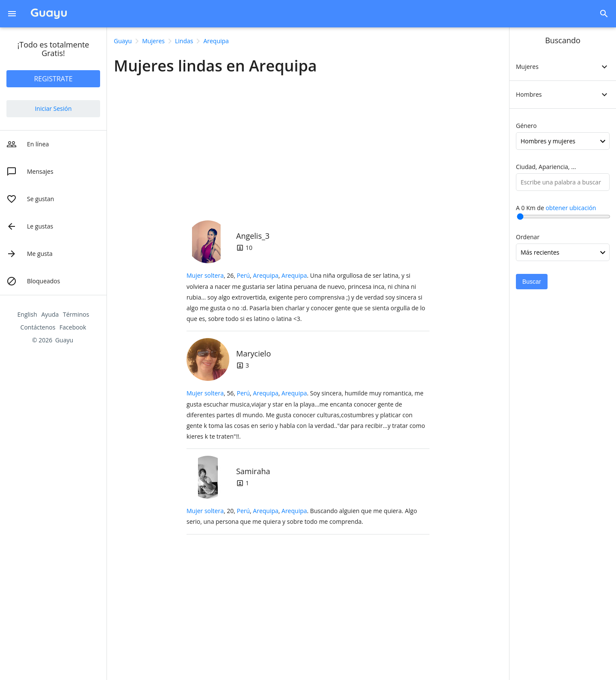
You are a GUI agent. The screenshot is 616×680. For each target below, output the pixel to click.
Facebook (73, 327)
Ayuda (50, 314)
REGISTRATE (53, 79)
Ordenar (528, 237)
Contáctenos (38, 327)
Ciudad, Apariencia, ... (546, 167)
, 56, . (306, 415)
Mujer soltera (205, 275)
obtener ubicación (571, 208)
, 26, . (306, 297)
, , (272, 275)
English (27, 314)
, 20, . (302, 516)
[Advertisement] (308, 145)
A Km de (556, 208)
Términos (76, 314)
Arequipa (265, 275)
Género (526, 126)
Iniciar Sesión (53, 108)
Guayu (64, 340)
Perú (243, 275)
